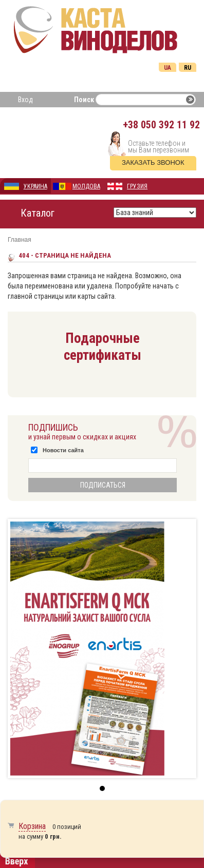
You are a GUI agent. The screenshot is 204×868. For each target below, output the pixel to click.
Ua (168, 68)
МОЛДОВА (86, 186)
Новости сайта (63, 450)
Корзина (32, 826)
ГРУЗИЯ (137, 186)
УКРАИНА (35, 186)
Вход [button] (25, 100)
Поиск (84, 100)
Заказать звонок (153, 162)
